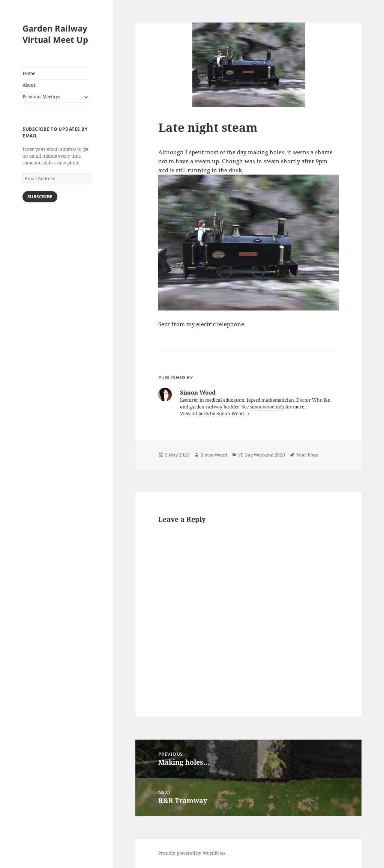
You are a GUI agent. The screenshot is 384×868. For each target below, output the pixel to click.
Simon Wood (214, 455)
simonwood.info (267, 407)
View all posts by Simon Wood (212, 414)
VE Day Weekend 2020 (262, 455)
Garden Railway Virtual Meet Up (55, 34)
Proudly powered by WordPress (192, 853)
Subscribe (40, 197)
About (29, 85)
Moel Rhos (307, 455)
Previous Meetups (41, 97)
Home (29, 73)
